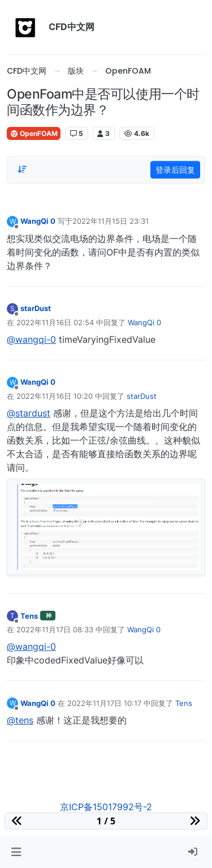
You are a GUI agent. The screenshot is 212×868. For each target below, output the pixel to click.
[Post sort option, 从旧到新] (22, 169)
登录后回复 (175, 170)
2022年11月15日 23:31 (111, 221)
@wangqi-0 (31, 339)
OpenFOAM (34, 133)
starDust (36, 308)
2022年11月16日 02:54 (55, 322)
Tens (29, 616)
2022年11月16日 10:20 (55, 396)
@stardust (29, 413)
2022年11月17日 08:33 (55, 629)
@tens (20, 720)
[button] (16, 852)
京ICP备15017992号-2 (106, 807)
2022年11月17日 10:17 (104, 703)
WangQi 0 (38, 221)
